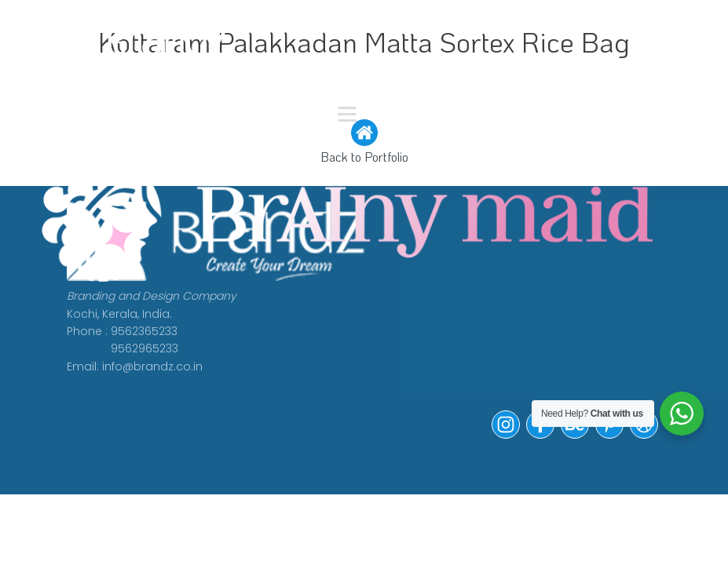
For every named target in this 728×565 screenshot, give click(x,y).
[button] (506, 435)
